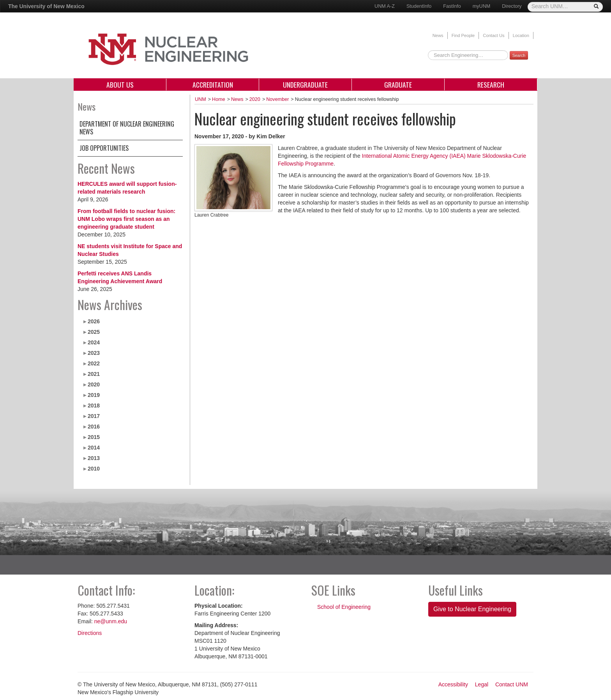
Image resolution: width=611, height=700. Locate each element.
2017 (94, 416)
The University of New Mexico (46, 6)
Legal (482, 684)
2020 (94, 384)
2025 (94, 332)
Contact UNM (512, 684)
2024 (94, 342)
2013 (94, 458)
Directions (90, 633)
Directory (512, 6)
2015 (94, 437)
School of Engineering (344, 607)
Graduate (398, 85)
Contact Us (494, 35)
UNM (200, 99)
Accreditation (213, 85)
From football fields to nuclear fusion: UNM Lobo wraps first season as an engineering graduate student (126, 219)
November (277, 99)
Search (519, 55)
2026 (94, 321)
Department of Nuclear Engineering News (127, 128)
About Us (120, 85)
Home (219, 99)
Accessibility (453, 684)
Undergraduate (305, 85)
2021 (94, 374)
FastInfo (452, 6)
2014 (94, 448)
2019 (94, 395)
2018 (94, 406)
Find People (463, 35)
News (438, 35)
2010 (94, 469)
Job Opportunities (104, 148)
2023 (94, 353)
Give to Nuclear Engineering (472, 609)
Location (521, 35)
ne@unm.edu (111, 621)
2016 (94, 427)
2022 (94, 363)
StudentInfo (419, 6)
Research (491, 85)
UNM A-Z (385, 6)
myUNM (481, 6)
